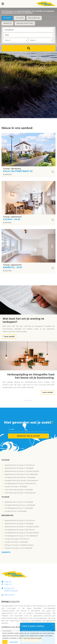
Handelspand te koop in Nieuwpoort (20, 483)
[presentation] (52, 150)
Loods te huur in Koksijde (16, 511)
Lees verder (9, 337)
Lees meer (28, 400)
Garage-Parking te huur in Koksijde (20, 505)
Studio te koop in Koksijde (16, 487)
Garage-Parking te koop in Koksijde (20, 477)
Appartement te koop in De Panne (20, 465)
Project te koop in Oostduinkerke (19, 545)
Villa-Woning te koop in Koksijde (19, 490)
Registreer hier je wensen (28, 436)
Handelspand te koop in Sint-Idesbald (21, 536)
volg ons (7, 582)
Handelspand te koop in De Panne (20, 530)
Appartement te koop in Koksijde (19, 468)
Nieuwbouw (34, 18)
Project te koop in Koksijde (16, 542)
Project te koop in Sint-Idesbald (18, 548)
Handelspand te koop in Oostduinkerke (22, 533)
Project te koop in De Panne (17, 539)
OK (5, 642)
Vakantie (7, 23)
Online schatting (25, 23)
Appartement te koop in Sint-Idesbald (21, 474)
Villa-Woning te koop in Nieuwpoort (20, 493)
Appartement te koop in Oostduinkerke (22, 471)
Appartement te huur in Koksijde (19, 502)
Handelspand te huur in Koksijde (19, 508)
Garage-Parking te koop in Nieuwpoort (22, 481)
